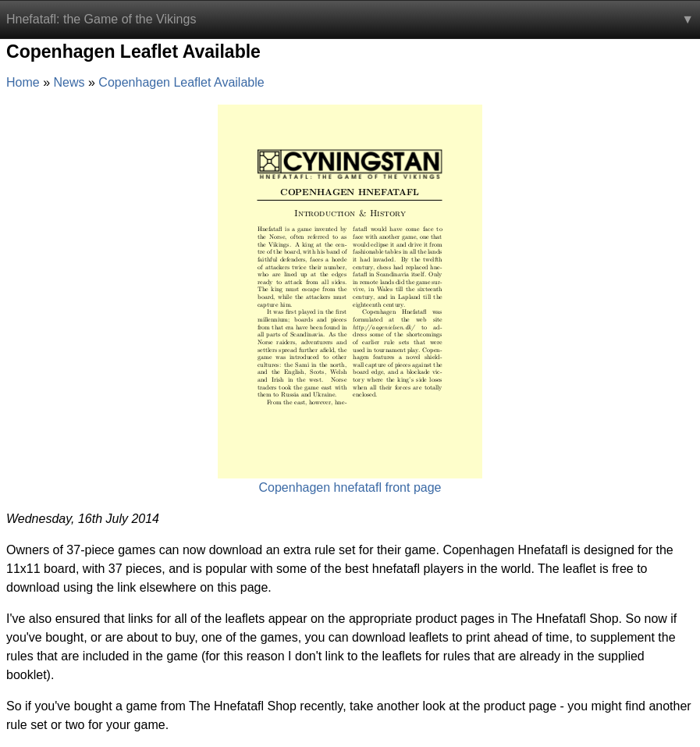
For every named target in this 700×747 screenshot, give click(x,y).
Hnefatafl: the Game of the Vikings (101, 19)
